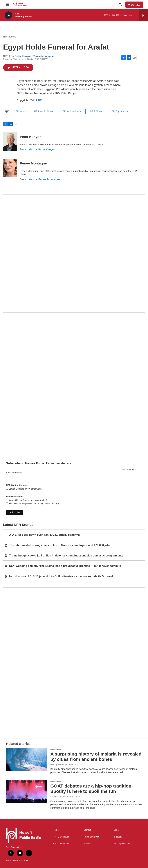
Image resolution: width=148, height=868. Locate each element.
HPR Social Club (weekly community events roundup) (34, 504)
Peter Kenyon (23, 56)
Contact (87, 830)
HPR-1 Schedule (61, 837)
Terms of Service (91, 837)
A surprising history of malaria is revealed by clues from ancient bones (96, 757)
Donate (136, 5)
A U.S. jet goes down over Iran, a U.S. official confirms (44, 535)
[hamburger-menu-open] (7, 5)
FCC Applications (122, 844)
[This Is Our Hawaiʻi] (74, 658)
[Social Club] (74, 390)
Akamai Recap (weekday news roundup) (27, 500)
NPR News (10, 37)
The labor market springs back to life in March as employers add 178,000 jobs (60, 545)
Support (118, 837)
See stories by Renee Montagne (40, 179)
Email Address (14, 473)
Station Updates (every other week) (25, 489)
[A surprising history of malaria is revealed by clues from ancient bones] (27, 760)
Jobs (116, 830)
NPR (39, 100)
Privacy (87, 844)
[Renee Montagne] (10, 168)
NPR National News (72, 111)
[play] (8, 15)
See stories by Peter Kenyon (38, 149)
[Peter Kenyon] (10, 141)
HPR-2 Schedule (61, 844)
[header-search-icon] (120, 5)
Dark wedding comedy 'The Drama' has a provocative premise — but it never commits (65, 566)
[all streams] (143, 15)
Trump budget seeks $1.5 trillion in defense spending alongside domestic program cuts (66, 556)
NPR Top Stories (119, 111)
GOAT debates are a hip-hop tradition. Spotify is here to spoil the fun (92, 789)
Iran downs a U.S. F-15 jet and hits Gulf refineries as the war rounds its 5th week (61, 576)
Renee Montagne (43, 56)
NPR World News (44, 111)
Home (56, 830)
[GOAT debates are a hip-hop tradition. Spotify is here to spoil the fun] (27, 792)
